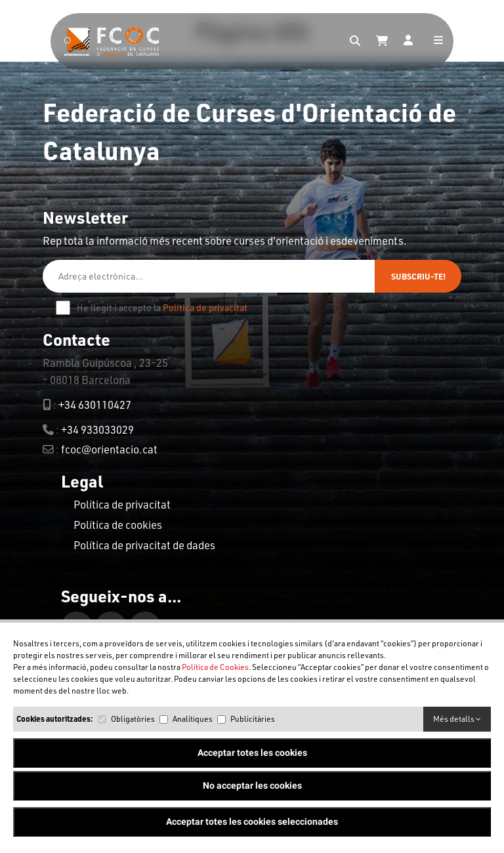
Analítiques (193, 719)
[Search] (355, 41)
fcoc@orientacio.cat (109, 449)
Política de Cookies (215, 667)
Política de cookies (118, 525)
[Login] (408, 41)
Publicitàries (253, 719)
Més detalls (457, 719)
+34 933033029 (97, 429)
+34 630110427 (95, 405)
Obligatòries (133, 719)
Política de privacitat (205, 307)
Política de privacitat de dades (144, 545)
